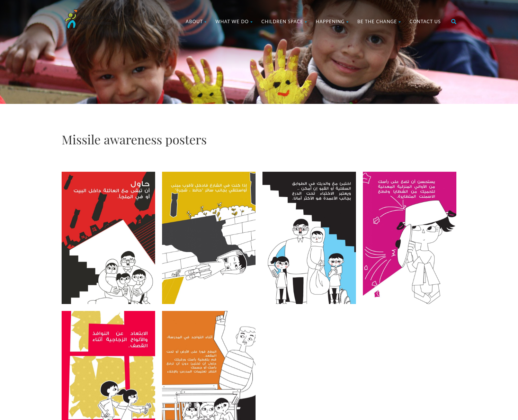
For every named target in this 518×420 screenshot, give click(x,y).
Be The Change (379, 21)
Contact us (425, 21)
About (196, 21)
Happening (332, 21)
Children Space (284, 21)
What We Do (234, 21)
